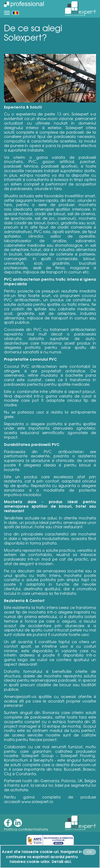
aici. (68, 861)
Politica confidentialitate (26, 829)
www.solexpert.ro (37, 801)
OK (89, 852)
